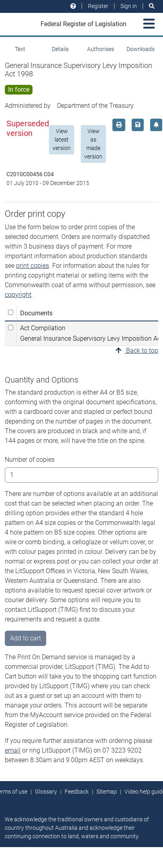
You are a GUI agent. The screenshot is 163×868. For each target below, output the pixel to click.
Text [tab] (20, 49)
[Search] (152, 6)
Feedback (77, 792)
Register (98, 6)
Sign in (129, 6)
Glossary (46, 792)
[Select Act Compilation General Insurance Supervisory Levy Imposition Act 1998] (11, 328)
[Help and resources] (73, 6)
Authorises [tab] (101, 49)
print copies (33, 266)
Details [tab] (60, 49)
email (13, 750)
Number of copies (30, 460)
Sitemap (107, 792)
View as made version (93, 144)
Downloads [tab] (141, 49)
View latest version (62, 140)
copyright (18, 295)
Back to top (137, 351)
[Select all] (11, 312)
